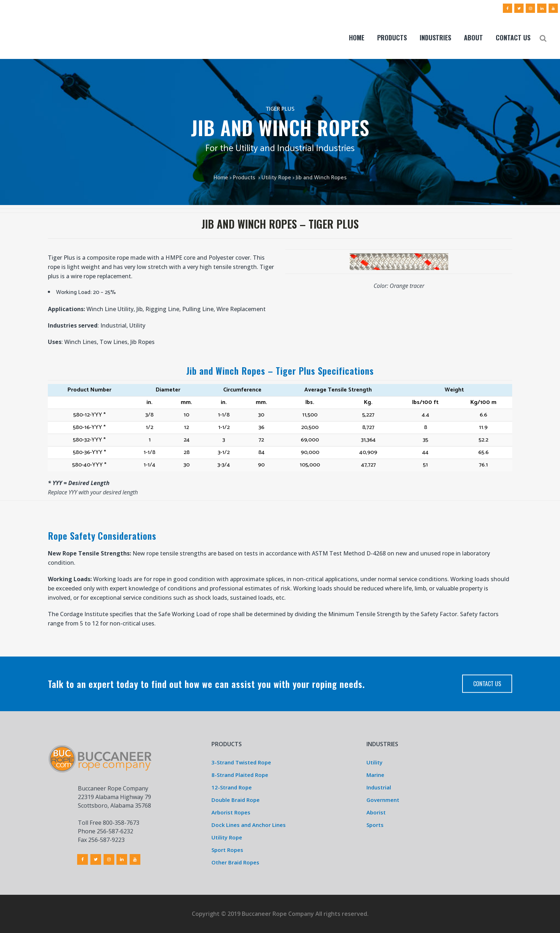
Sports (375, 825)
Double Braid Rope (236, 800)
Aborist (376, 812)
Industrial (379, 787)
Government (383, 800)
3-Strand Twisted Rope (241, 762)
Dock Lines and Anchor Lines (249, 825)
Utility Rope (276, 178)
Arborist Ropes (231, 812)
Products (244, 178)
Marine (375, 775)
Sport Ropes (227, 850)
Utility (374, 762)
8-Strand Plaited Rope (240, 775)
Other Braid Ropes (235, 862)
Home (221, 178)
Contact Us (487, 684)
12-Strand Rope (232, 787)
